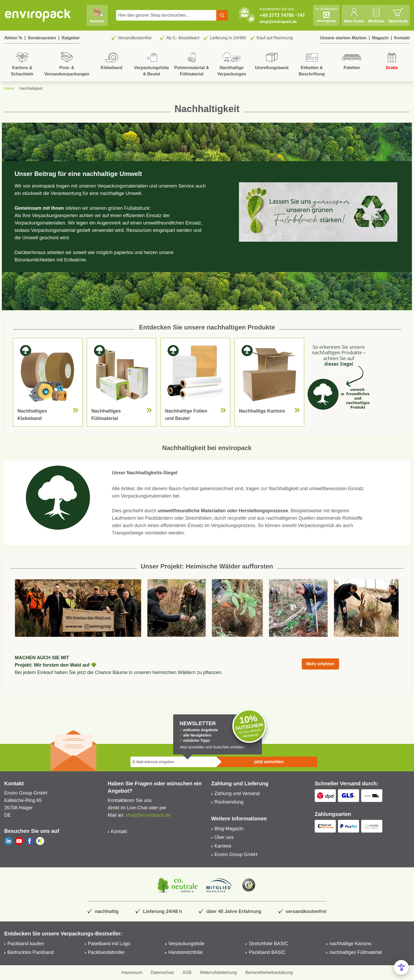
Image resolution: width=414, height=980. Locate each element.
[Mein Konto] (354, 15)
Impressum (132, 972)
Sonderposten (42, 38)
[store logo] (38, 15)
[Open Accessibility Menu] (401, 967)
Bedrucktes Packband (30, 952)
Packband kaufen (26, 944)
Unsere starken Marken (343, 38)
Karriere (223, 846)
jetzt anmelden (269, 762)
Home (9, 88)
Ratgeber (71, 38)
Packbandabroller (106, 952)
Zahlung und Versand (237, 793)
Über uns (224, 837)
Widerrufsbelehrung (218, 972)
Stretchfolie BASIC (268, 944)
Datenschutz (163, 972)
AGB (187, 972)
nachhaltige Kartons (350, 944)
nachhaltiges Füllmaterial (356, 952)
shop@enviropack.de (278, 22)
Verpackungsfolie (187, 944)
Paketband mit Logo (109, 944)
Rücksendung (229, 802)
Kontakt (402, 38)
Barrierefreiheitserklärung (269, 972)
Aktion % (13, 38)
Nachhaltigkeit (31, 88)
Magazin (380, 38)
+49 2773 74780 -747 (282, 15)
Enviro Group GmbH (236, 854)
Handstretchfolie (186, 952)
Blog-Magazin (229, 829)
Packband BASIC (267, 952)
